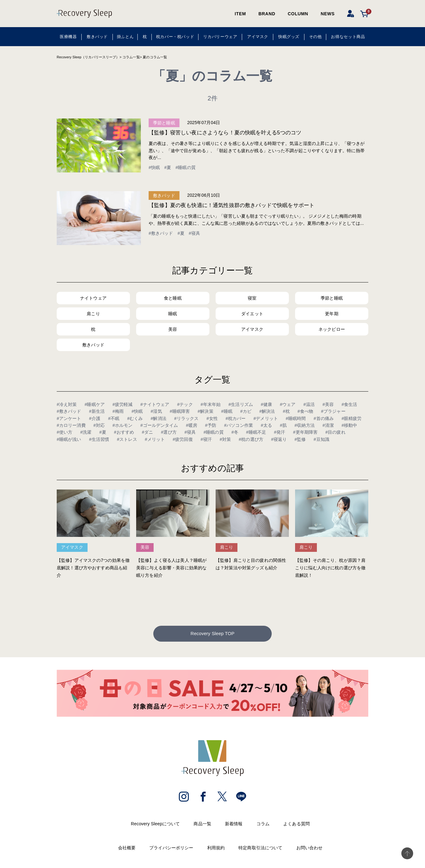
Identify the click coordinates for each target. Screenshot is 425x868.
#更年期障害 (306, 432)
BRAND (267, 14)
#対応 (99, 425)
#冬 (235, 432)
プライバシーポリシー (171, 849)
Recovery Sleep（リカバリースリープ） (88, 57)
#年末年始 (211, 404)
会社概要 (127, 849)
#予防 (211, 425)
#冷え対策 (67, 404)
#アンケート (69, 418)
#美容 (328, 404)
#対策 (225, 439)
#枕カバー (236, 418)
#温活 (309, 404)
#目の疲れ (335, 432)
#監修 (300, 439)
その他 (315, 37)
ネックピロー (332, 329)
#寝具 (194, 233)
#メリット (155, 439)
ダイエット (252, 314)
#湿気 (156, 411)
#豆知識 (322, 439)
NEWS (328, 14)
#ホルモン (123, 425)
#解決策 (205, 411)
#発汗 (279, 432)
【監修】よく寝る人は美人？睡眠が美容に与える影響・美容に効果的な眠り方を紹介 (171, 568)
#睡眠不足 (256, 432)
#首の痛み (324, 418)
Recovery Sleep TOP (212, 634)
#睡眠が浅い (69, 439)
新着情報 (234, 825)
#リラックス (186, 418)
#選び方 (169, 432)
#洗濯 (86, 432)
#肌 (283, 425)
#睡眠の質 (186, 167)
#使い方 (64, 432)
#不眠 (114, 418)
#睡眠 (227, 411)
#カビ (246, 411)
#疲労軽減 (123, 404)
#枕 (286, 411)
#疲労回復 (183, 439)
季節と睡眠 (164, 123)
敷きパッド (97, 37)
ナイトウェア (93, 298)
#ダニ (147, 432)
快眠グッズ (289, 37)
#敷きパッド (161, 233)
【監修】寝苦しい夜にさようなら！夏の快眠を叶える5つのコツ (225, 133)
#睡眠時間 (296, 418)
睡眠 (173, 314)
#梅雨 (118, 411)
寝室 (252, 298)
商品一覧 (202, 825)
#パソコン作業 (239, 425)
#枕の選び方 (251, 439)
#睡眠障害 (180, 411)
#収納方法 (305, 425)
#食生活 (349, 404)
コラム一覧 (131, 57)
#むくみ (135, 418)
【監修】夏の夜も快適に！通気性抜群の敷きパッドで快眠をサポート (232, 205)
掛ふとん (125, 37)
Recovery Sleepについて (155, 825)
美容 (173, 329)
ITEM (240, 14)
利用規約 (216, 849)
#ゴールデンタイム (159, 425)
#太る (266, 425)
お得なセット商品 (348, 37)
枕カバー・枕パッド (175, 37)
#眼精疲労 (352, 418)
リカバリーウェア (220, 37)
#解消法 (159, 418)
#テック (185, 404)
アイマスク (258, 37)
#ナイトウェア (155, 404)
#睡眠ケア (95, 404)
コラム (263, 825)
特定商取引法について (260, 849)
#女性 (212, 418)
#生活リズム (241, 404)
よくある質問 (296, 825)
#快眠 (154, 167)
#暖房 (192, 425)
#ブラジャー (333, 411)
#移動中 (349, 425)
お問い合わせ (310, 849)
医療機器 (68, 37)
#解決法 (267, 411)
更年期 (332, 314)
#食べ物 (305, 411)
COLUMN (298, 14)
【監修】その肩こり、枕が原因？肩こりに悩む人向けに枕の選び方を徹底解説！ (330, 568)
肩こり (93, 314)
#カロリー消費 (71, 425)
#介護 (95, 418)
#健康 (266, 404)
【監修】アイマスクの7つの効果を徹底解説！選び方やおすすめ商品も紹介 (93, 568)
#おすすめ (124, 432)
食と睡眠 (173, 298)
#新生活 (97, 411)
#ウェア (288, 404)
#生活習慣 (99, 439)
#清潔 (328, 425)
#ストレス (127, 439)
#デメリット (266, 418)
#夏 (168, 167)
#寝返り (279, 439)
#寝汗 (206, 439)
